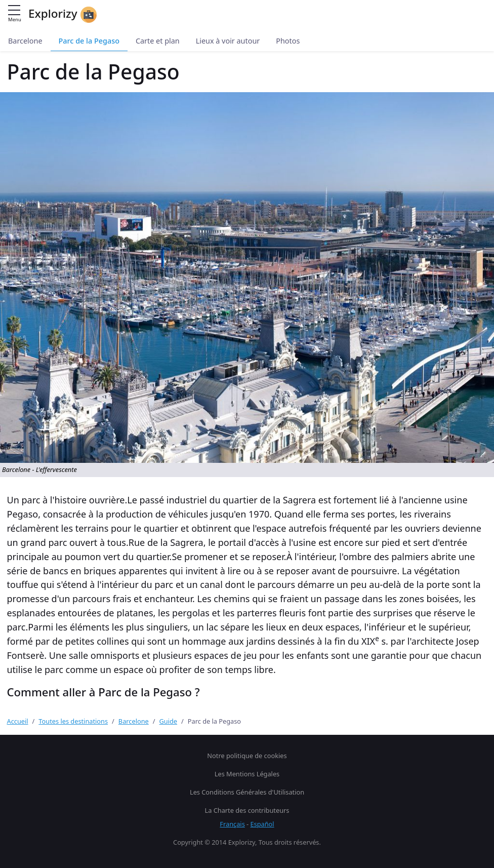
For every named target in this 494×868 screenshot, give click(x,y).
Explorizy (63, 14)
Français (232, 824)
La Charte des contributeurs (247, 810)
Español (262, 824)
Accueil (18, 721)
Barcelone (25, 41)
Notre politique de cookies (247, 756)
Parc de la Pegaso (89, 41)
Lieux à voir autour (228, 41)
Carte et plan (158, 41)
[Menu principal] (14, 11)
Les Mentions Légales (247, 774)
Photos (288, 41)
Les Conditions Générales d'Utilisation (247, 792)
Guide (169, 721)
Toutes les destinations (73, 721)
